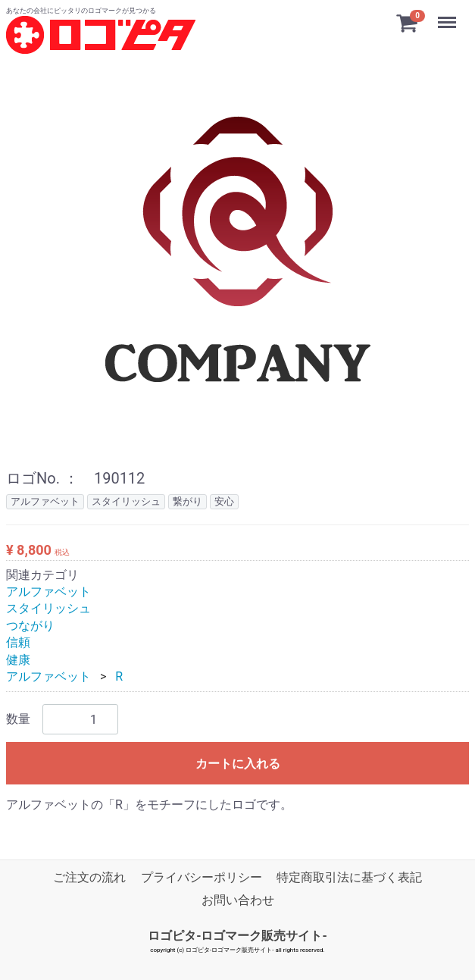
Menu (448, 15)
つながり (30, 625)
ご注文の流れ (89, 877)
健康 (18, 659)
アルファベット (48, 592)
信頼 (18, 642)
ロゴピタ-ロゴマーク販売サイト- (237, 935)
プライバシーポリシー (202, 877)
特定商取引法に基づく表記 (349, 877)
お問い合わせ (238, 900)
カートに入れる (238, 764)
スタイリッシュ (48, 608)
